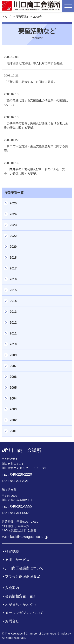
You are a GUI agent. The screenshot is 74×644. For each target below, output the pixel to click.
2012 (13, 323)
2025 (13, 203)
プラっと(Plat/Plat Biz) (23, 576)
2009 (13, 355)
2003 (13, 409)
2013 (13, 312)
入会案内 (12, 588)
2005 (13, 388)
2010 (13, 344)
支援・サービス (17, 560)
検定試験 (12, 551)
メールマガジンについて (24, 613)
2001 (13, 431)
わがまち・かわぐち (21, 605)
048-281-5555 (21, 506)
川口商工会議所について (24, 568)
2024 (13, 214)
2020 (13, 247)
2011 (13, 333)
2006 (13, 377)
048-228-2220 (21, 474)
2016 (13, 279)
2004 (13, 398)
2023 (13, 225)
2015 (13, 290)
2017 (13, 268)
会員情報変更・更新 (21, 596)
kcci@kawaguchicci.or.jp (29, 537)
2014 (13, 301)
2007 (13, 366)
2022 (13, 236)
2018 (13, 258)
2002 (13, 420)
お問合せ (12, 621)
